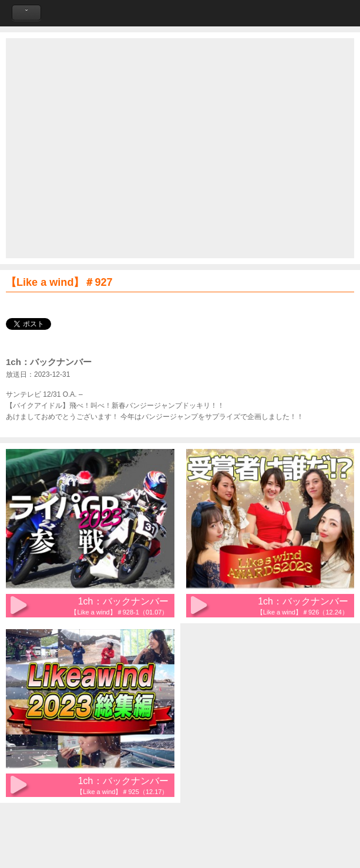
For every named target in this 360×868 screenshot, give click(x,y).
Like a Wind (180, 13)
